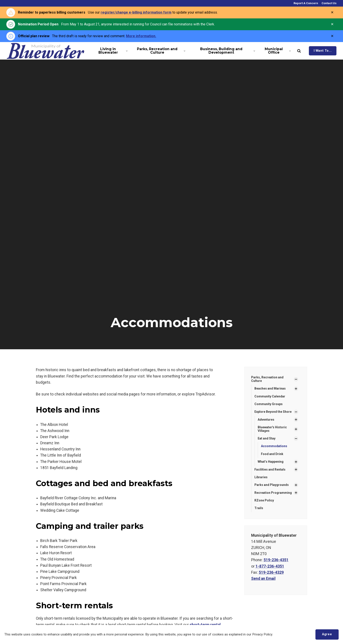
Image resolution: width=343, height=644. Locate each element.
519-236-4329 (271, 572)
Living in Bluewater (113, 51)
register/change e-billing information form (136, 12)
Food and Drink (272, 454)
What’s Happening (271, 462)
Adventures (266, 420)
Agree (327, 634)
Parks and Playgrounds (272, 485)
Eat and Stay (267, 438)
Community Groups (269, 404)
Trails (259, 508)
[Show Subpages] (296, 379)
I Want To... (323, 51)
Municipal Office (277, 51)
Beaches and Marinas (270, 388)
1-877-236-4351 (270, 566)
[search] (299, 51)
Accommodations (274, 446)
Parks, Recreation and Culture (160, 51)
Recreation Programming (273, 493)
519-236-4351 (276, 560)
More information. (141, 36)
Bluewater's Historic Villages (272, 429)
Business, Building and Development (227, 51)
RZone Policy (264, 500)
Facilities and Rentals (270, 469)
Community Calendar (270, 396)
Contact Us (329, 3)
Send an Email (263, 579)
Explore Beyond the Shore (273, 412)
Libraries (261, 477)
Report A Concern (305, 3)
